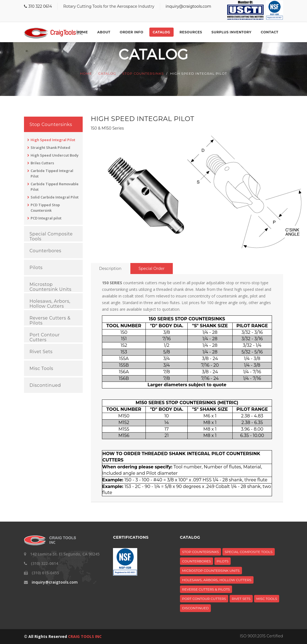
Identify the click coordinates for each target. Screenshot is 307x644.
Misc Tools (41, 369)
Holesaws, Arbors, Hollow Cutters (50, 304)
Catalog (161, 32)
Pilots (36, 268)
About (104, 32)
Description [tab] (110, 269)
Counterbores (45, 251)
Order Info (132, 32)
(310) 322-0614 (45, 563)
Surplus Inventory (231, 32)
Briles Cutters (42, 163)
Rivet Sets (41, 352)
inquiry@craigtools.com (188, 6)
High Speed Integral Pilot (53, 140)
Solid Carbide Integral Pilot (55, 197)
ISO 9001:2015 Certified (261, 636)
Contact (270, 32)
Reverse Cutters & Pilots (50, 320)
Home (82, 32)
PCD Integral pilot (46, 218)
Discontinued (45, 385)
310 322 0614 (40, 6)
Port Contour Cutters (45, 337)
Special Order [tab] (152, 269)
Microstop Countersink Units (50, 287)
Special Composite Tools (51, 236)
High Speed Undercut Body (55, 155)
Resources (191, 32)
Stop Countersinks (143, 74)
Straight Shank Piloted (50, 147)
